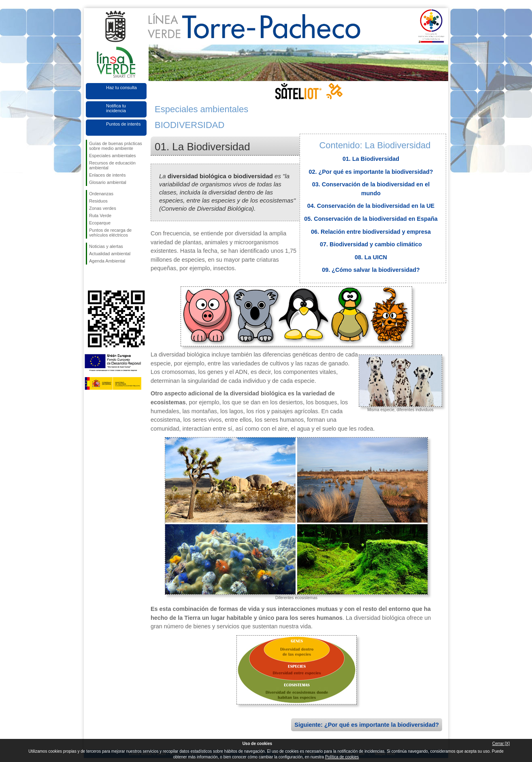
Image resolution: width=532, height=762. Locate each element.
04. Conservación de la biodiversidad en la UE (371, 206)
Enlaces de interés (107, 175)
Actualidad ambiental (110, 254)
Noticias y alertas (106, 246)
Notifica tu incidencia (116, 108)
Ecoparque (100, 223)
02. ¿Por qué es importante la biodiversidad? (371, 172)
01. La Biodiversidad (371, 159)
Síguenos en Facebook (91, 277)
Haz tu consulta (121, 88)
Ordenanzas (101, 194)
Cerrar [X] (501, 744)
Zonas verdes (103, 208)
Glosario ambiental (108, 182)
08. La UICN (371, 257)
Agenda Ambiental (107, 261)
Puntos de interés (123, 124)
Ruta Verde (100, 216)
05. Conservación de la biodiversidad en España (371, 219)
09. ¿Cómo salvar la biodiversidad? (371, 270)
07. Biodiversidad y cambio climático (371, 244)
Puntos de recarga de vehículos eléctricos (110, 233)
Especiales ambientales (113, 156)
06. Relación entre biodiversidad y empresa (371, 232)
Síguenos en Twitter (104, 277)
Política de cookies (342, 757)
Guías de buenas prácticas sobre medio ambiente (116, 146)
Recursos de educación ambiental (112, 165)
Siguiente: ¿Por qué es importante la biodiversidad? (367, 725)
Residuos (98, 201)
